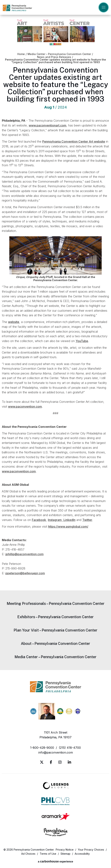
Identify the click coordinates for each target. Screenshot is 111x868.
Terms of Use (48, 854)
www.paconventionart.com (47, 125)
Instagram (55, 520)
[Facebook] (51, 762)
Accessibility (82, 854)
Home (21, 54)
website (14, 322)
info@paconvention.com (56, 752)
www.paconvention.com (25, 406)
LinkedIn (69, 520)
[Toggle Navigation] (104, 7)
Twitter (87, 520)
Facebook (39, 520)
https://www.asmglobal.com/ (68, 527)
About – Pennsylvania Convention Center (55, 644)
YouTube (82, 341)
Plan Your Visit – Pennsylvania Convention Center (55, 630)
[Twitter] (42, 762)
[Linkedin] (69, 762)
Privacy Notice (65, 850)
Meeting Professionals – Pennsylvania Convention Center (56, 604)
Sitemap (65, 854)
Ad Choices (28, 854)
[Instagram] (60, 762)
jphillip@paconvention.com (24, 554)
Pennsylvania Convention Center (17, 8)
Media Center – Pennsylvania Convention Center (59, 54)
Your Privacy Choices (91, 850)
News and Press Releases (54, 57)
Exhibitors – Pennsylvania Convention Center (55, 617)
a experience (55, 861)
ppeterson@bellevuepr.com (25, 573)
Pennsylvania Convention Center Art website (74, 141)
